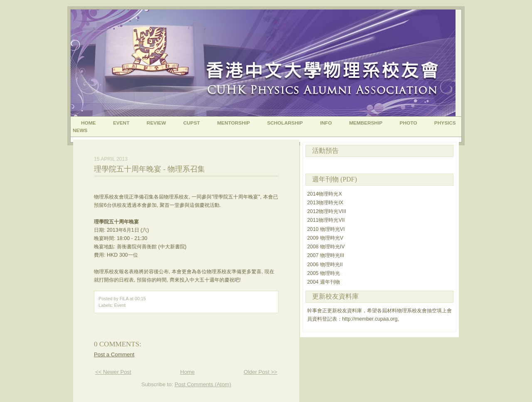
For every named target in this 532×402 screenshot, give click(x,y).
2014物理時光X (325, 194)
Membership (366, 123)
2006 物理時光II (325, 265)
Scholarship (285, 123)
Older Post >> (260, 372)
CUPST (192, 123)
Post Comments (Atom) (203, 384)
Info (326, 123)
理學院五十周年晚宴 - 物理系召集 (149, 169)
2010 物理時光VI (326, 229)
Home (89, 123)
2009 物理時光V (325, 238)
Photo (409, 123)
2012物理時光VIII (327, 211)
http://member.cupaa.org (370, 319)
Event (121, 123)
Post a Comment (114, 354)
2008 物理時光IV (326, 247)
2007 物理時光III (326, 255)
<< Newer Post (113, 372)
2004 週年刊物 (324, 282)
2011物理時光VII (326, 220)
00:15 (140, 299)
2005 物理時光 (324, 273)
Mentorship (234, 123)
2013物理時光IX (325, 203)
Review (156, 123)
